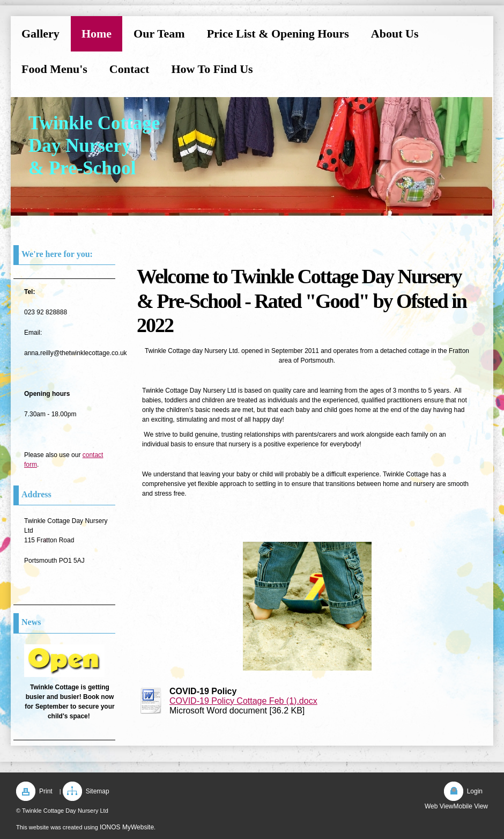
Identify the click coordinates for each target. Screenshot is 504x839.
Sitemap (98, 791)
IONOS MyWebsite (127, 827)
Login (475, 791)
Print (46, 791)
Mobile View (471, 806)
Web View (439, 806)
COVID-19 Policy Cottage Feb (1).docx (243, 701)
